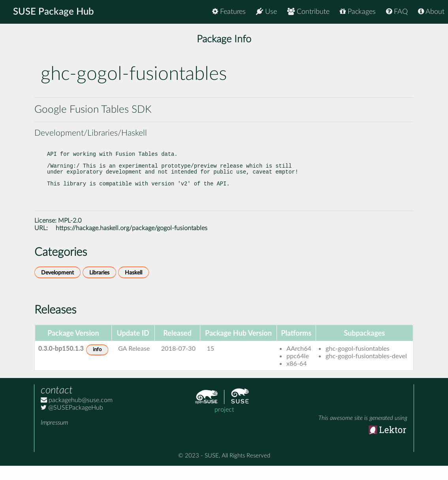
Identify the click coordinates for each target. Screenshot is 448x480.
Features (229, 12)
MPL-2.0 (70, 235)
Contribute (308, 12)
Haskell (134, 287)
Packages (358, 12)
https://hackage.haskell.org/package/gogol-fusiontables (132, 242)
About (431, 12)
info (97, 364)
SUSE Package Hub (54, 12)
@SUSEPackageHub (72, 422)
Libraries (99, 287)
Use (266, 12)
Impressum (54, 437)
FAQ (397, 12)
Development (57, 287)
